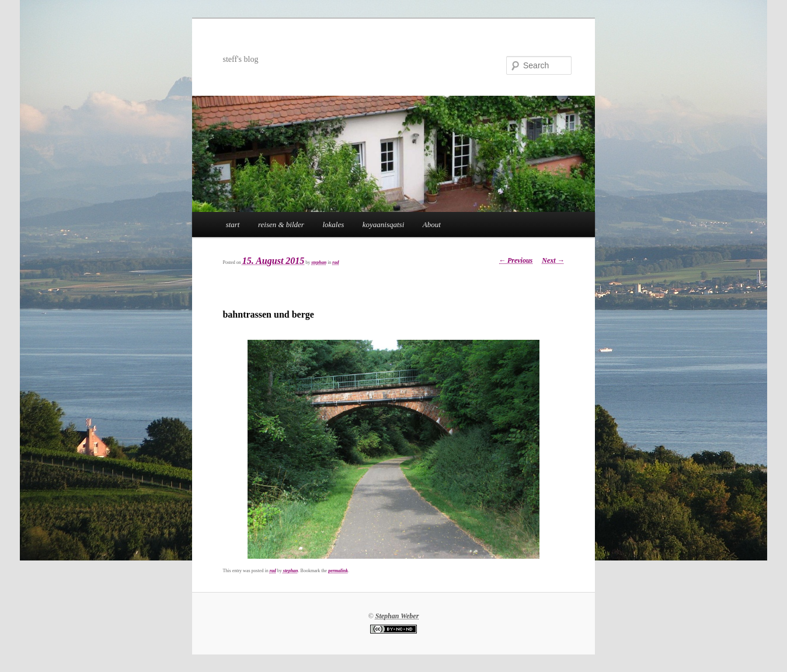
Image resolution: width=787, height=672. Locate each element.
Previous (516, 260)
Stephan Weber (397, 616)
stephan (319, 262)
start (233, 224)
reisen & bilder (281, 224)
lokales (333, 224)
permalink (338, 571)
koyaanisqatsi (384, 224)
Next (553, 260)
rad (335, 262)
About (432, 224)
